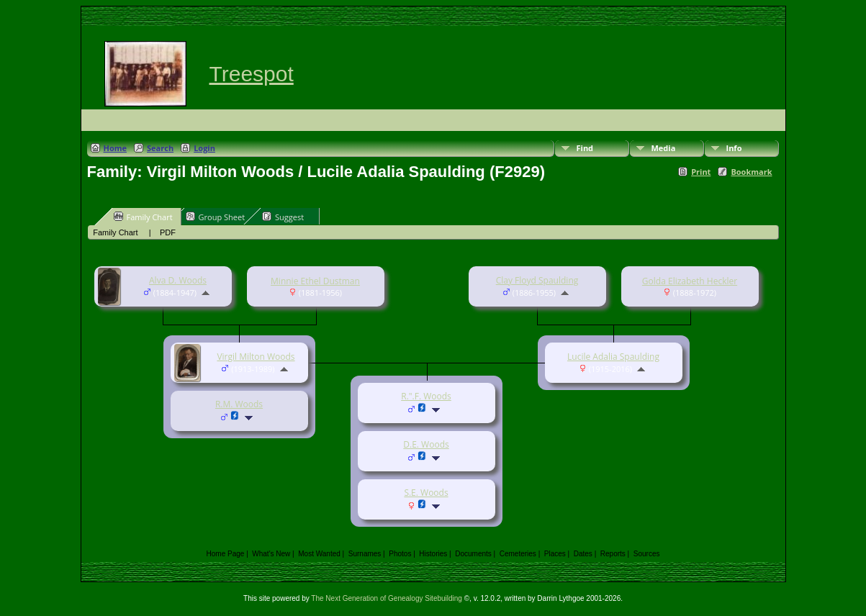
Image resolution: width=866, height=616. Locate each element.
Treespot (252, 74)
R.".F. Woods (426, 396)
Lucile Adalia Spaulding (613, 357)
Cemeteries (518, 554)
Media (664, 148)
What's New (271, 554)
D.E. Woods (426, 444)
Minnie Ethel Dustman (315, 281)
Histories (433, 554)
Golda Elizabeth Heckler (690, 281)
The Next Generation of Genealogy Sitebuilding (387, 598)
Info (734, 148)
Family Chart (143, 217)
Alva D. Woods (178, 280)
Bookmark (751, 172)
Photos (400, 554)
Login (204, 148)
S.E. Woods (426, 493)
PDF (168, 232)
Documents (473, 554)
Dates (583, 554)
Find (585, 148)
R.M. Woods (239, 404)
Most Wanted (319, 554)
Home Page (226, 554)
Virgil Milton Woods (256, 357)
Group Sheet (216, 217)
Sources (647, 554)
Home (116, 148)
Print (701, 172)
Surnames (365, 554)
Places (555, 554)
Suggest (283, 217)
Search (160, 148)
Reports (613, 554)
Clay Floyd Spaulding (537, 280)
